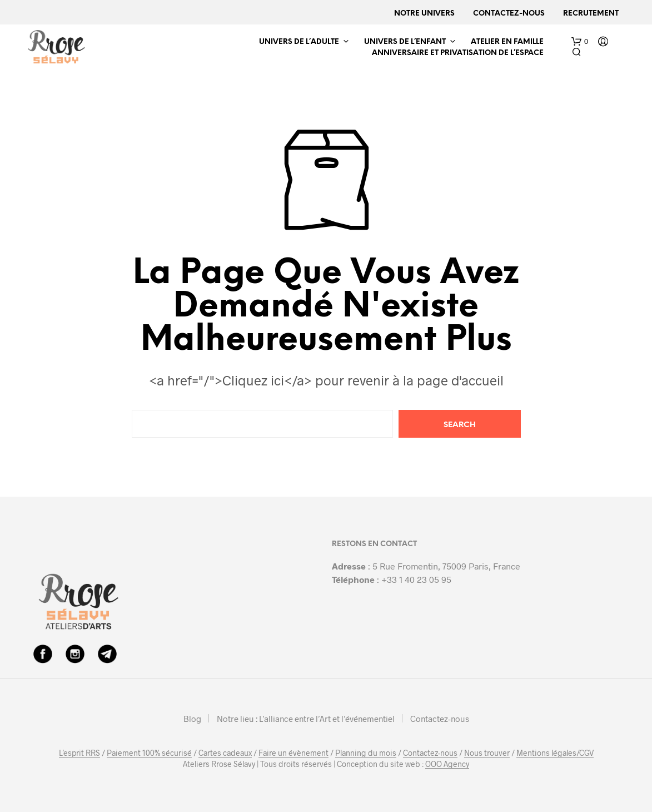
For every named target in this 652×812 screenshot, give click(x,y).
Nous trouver (487, 753)
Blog (192, 719)
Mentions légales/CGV (555, 753)
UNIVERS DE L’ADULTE (299, 42)
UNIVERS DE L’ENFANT (405, 42)
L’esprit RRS (79, 753)
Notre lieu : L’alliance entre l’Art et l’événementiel (306, 719)
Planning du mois (366, 753)
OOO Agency (447, 764)
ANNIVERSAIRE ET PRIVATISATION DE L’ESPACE (458, 53)
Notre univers (424, 14)
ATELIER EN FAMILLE (507, 42)
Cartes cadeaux (225, 753)
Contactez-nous (509, 14)
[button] (580, 42)
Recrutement (591, 14)
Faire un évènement (293, 753)
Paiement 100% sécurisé (149, 753)
